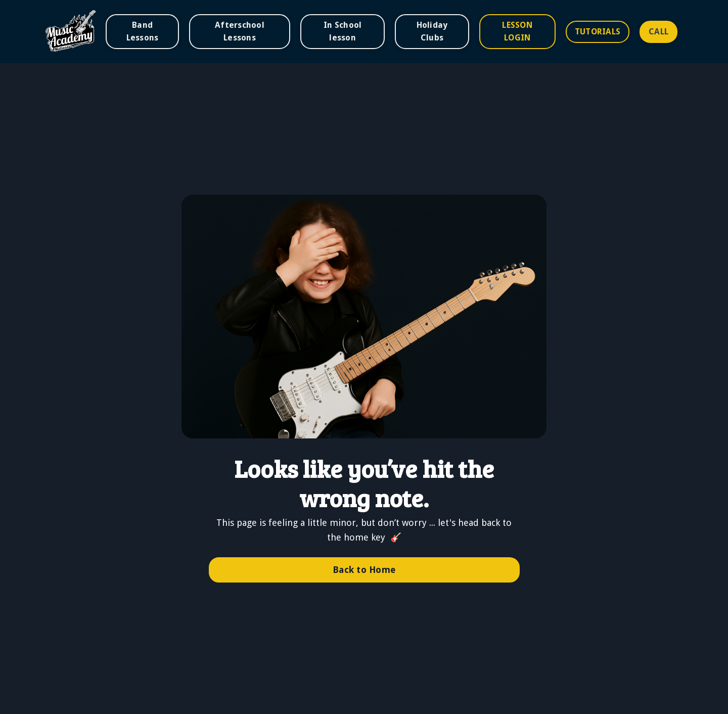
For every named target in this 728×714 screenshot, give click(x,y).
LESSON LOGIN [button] (517, 31)
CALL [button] (658, 32)
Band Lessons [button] (143, 31)
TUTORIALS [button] (598, 32)
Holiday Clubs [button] (432, 31)
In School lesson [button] (343, 31)
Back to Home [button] (364, 570)
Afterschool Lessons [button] (240, 31)
